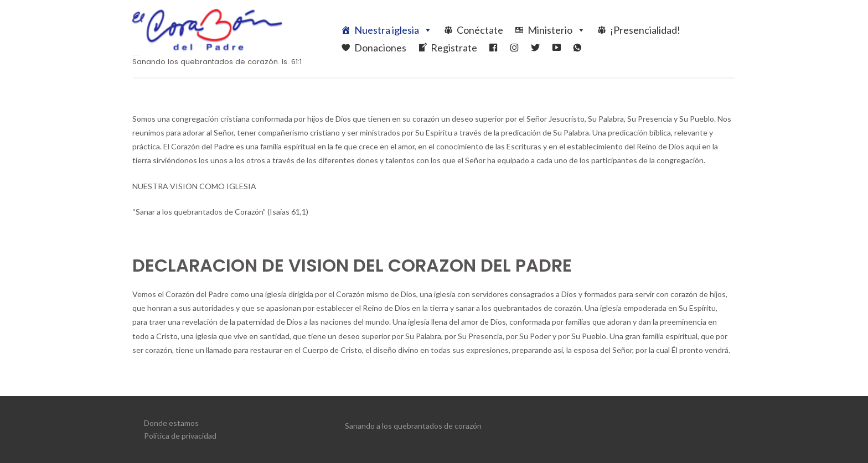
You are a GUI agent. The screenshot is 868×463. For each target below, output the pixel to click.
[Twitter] (535, 48)
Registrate (454, 48)
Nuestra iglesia (393, 30)
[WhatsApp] (577, 48)
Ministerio (557, 30)
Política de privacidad (180, 436)
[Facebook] (493, 48)
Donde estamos (171, 423)
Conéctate (480, 30)
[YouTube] (556, 48)
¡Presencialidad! (645, 30)
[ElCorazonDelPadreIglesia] (514, 48)
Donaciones (380, 48)
